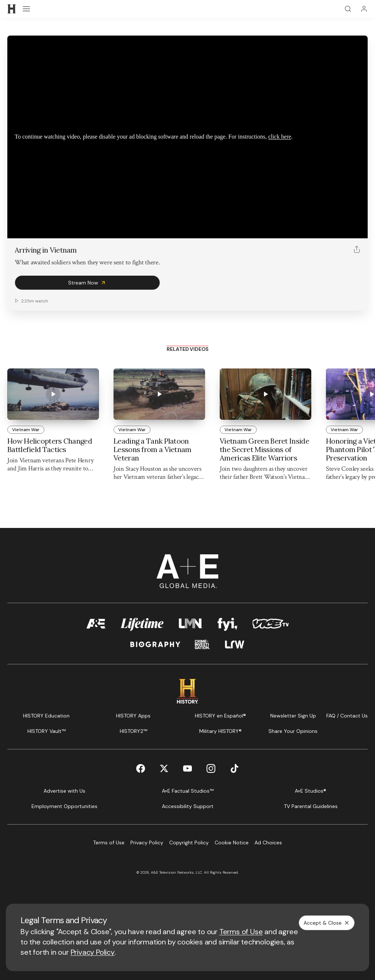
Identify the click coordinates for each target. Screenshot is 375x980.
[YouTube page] (187, 768)
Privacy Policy (93, 952)
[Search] (348, 9)
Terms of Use (241, 932)
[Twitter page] (164, 768)
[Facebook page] (141, 768)
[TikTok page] (234, 768)
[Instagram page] (211, 768)
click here (280, 137)
